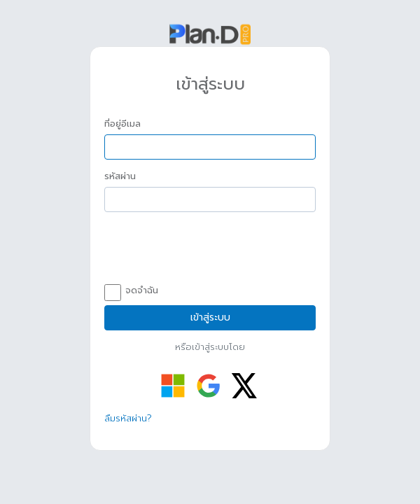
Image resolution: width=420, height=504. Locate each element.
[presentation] (211, 250)
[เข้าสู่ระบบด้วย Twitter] (244, 386)
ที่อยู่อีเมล (122, 124)
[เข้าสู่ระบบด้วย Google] (209, 386)
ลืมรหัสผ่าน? (128, 418)
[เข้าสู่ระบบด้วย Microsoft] (173, 386)
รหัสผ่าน (120, 176)
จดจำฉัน (131, 291)
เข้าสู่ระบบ (210, 317)
